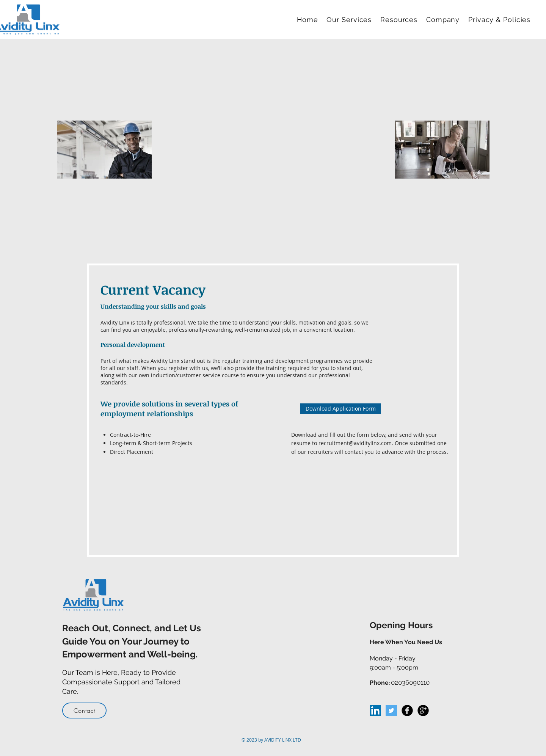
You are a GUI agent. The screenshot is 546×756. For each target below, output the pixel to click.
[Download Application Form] (340, 409)
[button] (350, 20)
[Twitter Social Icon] (391, 711)
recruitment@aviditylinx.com (355, 443)
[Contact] (84, 711)
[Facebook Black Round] (407, 711)
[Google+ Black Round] (423, 711)
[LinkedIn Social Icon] (375, 711)
